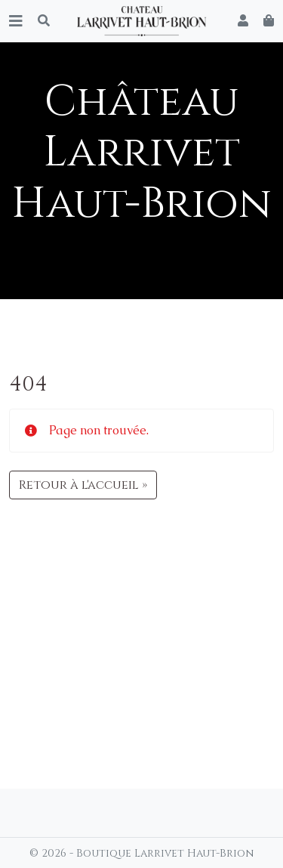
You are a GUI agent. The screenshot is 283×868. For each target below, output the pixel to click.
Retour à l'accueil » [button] (83, 485)
